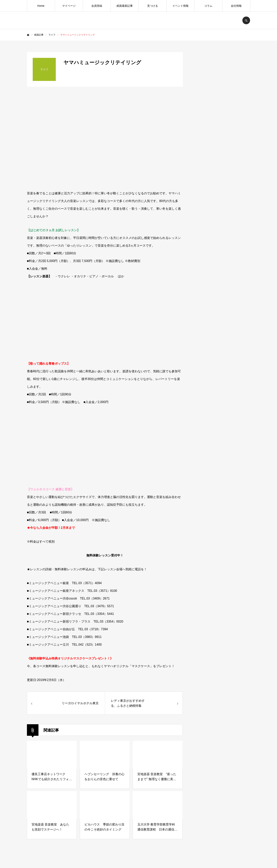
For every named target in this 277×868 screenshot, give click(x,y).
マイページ (69, 6)
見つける (153, 6)
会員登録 (97, 6)
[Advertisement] (221, 353)
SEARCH (246, 20)
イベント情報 (180, 6)
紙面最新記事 (125, 6)
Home (41, 6)
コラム (208, 6)
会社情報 (236, 6)
